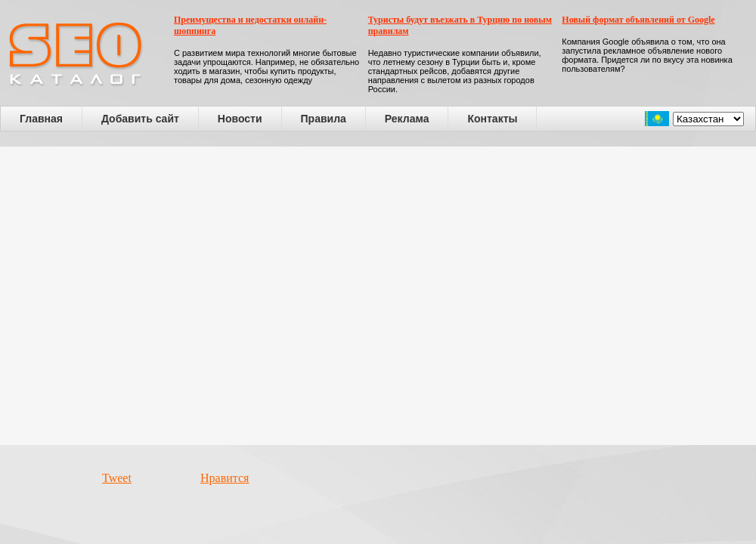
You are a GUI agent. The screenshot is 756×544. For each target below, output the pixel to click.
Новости (240, 119)
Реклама (407, 119)
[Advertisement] (142, 296)
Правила (324, 119)
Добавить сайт (140, 119)
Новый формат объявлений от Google (638, 20)
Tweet (117, 478)
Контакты (492, 119)
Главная (41, 119)
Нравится (225, 478)
